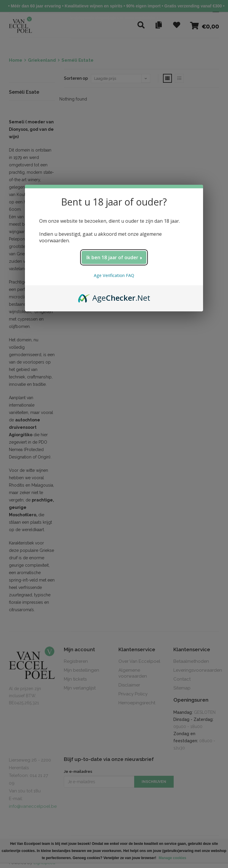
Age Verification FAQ (114, 275)
